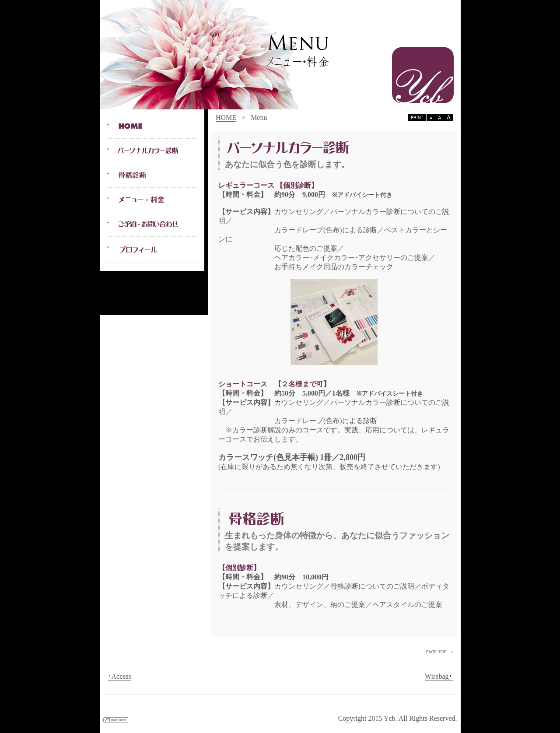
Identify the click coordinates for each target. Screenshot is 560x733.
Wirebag (439, 677)
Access (119, 677)
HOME (226, 117)
